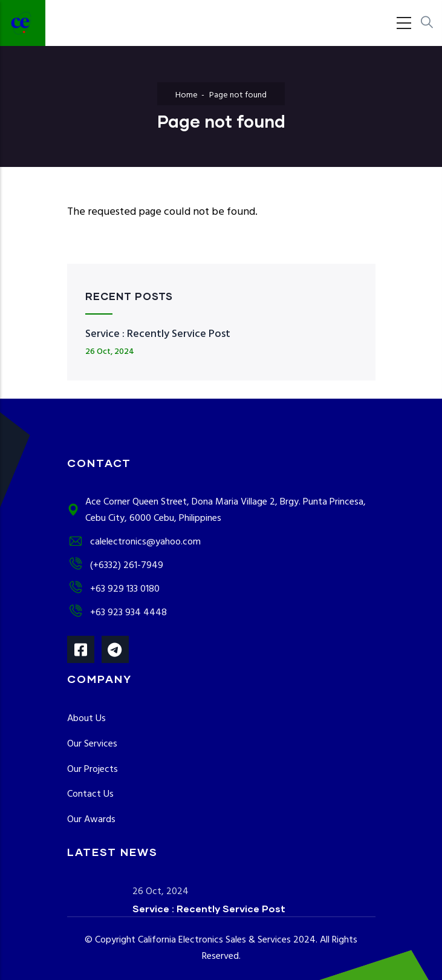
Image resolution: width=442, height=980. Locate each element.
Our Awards (91, 820)
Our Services (92, 744)
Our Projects (93, 769)
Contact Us (90, 794)
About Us (86, 719)
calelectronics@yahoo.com (134, 542)
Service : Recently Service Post (158, 334)
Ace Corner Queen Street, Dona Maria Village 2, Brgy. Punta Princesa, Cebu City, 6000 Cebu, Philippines (216, 510)
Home (187, 95)
